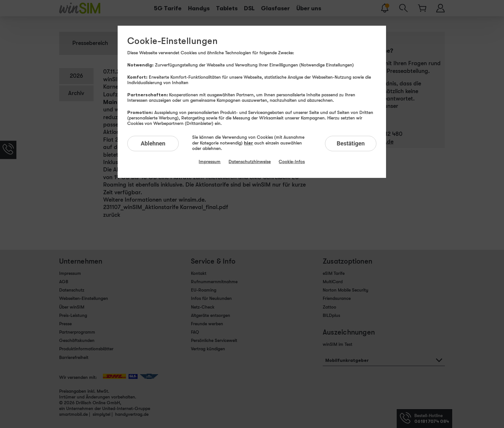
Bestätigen (351, 143)
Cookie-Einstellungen (172, 41)
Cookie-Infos (292, 162)
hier (248, 143)
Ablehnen (153, 143)
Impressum (210, 162)
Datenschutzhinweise (250, 162)
